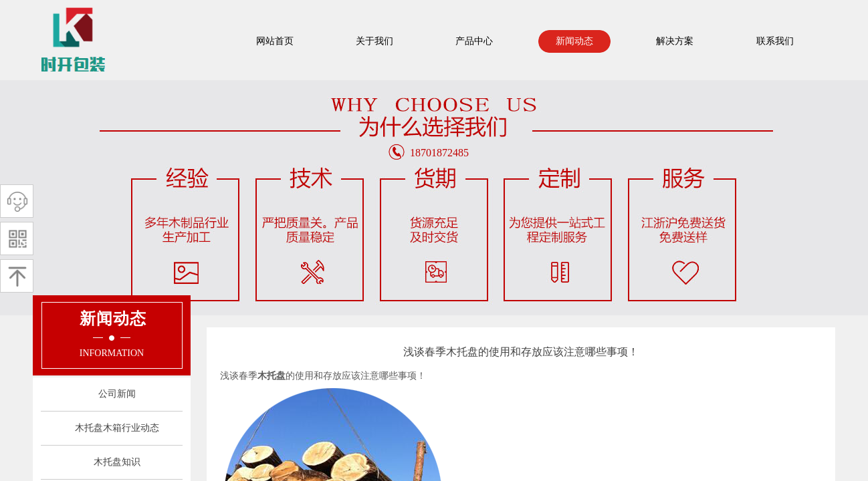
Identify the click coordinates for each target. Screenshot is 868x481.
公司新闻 (117, 394)
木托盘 (272, 376)
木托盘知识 (117, 462)
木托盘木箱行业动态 (117, 428)
